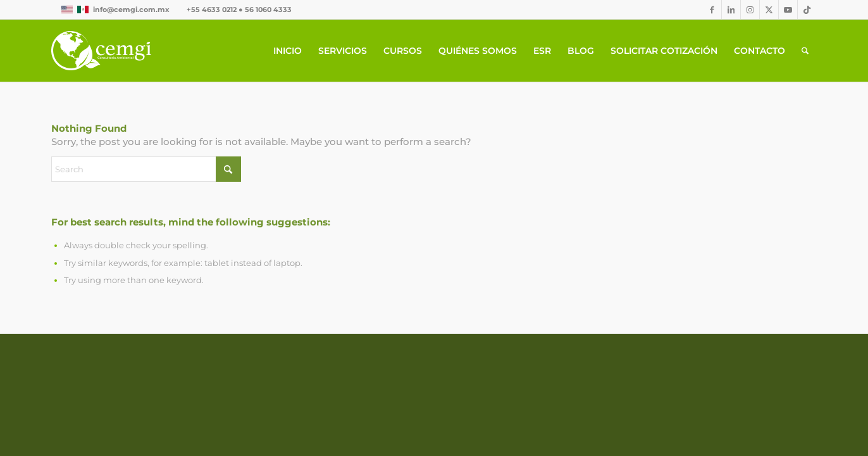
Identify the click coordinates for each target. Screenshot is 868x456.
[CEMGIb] (101, 51)
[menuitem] (288, 51)
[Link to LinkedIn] (731, 9)
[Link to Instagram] (750, 9)
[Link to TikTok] (807, 9)
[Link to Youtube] (788, 9)
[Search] (805, 51)
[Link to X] (769, 9)
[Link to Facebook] (712, 9)
